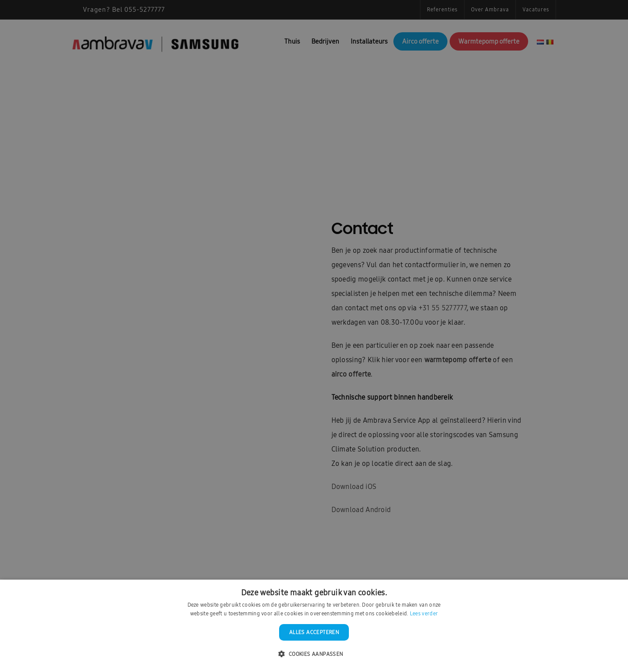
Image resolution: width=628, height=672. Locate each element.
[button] (314, 654)
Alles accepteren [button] (314, 632)
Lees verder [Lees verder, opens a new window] (424, 614)
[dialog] (314, 336)
